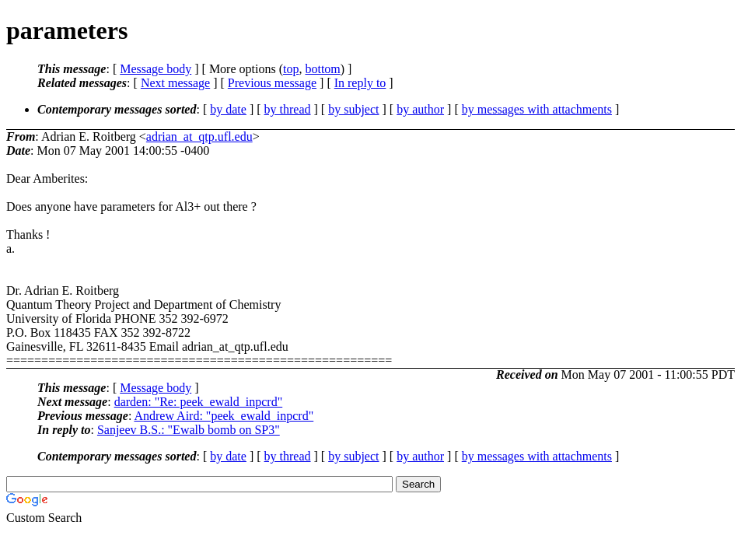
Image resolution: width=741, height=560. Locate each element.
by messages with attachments (537, 109)
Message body (156, 69)
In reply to (360, 83)
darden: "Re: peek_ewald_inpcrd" (199, 402)
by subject (353, 109)
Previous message (272, 83)
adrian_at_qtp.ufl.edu (199, 136)
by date (228, 109)
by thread (288, 109)
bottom (322, 69)
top (291, 69)
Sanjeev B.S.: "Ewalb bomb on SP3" (189, 430)
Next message (175, 83)
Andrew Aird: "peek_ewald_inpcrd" (224, 416)
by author (420, 109)
